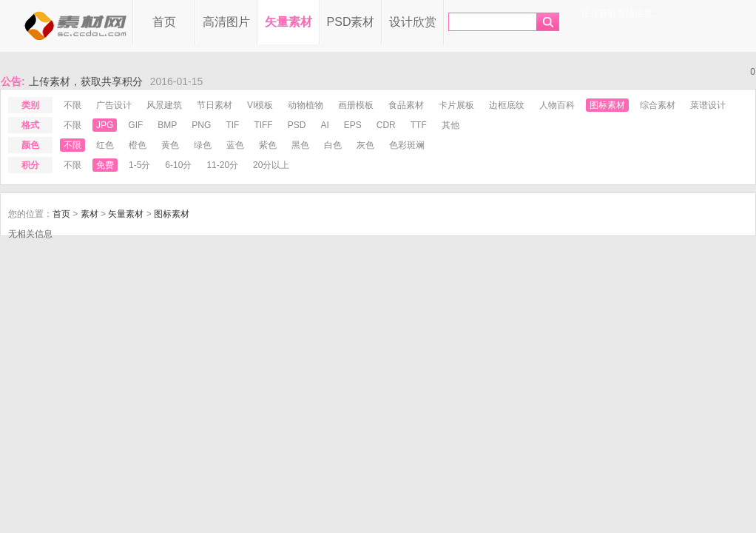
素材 (90, 214)
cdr (386, 125)
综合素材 (658, 105)
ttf (419, 125)
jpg (105, 125)
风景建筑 (164, 105)
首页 (164, 22)
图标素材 (607, 105)
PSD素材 (351, 22)
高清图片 (226, 22)
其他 (450, 125)
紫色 (268, 145)
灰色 (365, 145)
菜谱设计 (708, 105)
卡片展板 (456, 105)
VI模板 (260, 105)
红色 (105, 145)
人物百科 (557, 105)
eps (353, 125)
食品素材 (406, 105)
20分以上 (271, 165)
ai (324, 125)
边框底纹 (507, 105)
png (201, 125)
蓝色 (235, 145)
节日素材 (215, 105)
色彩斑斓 (407, 145)
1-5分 (139, 165)
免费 (105, 165)
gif (135, 125)
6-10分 (178, 165)
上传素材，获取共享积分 (86, 81)
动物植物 (306, 105)
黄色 (170, 145)
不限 (72, 105)
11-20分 (222, 165)
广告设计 (114, 105)
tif (232, 125)
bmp (167, 125)
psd (297, 125)
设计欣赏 (413, 22)
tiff (263, 125)
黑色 (300, 145)
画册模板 (356, 105)
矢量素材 (288, 22)
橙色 (138, 145)
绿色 (203, 145)
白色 (333, 145)
